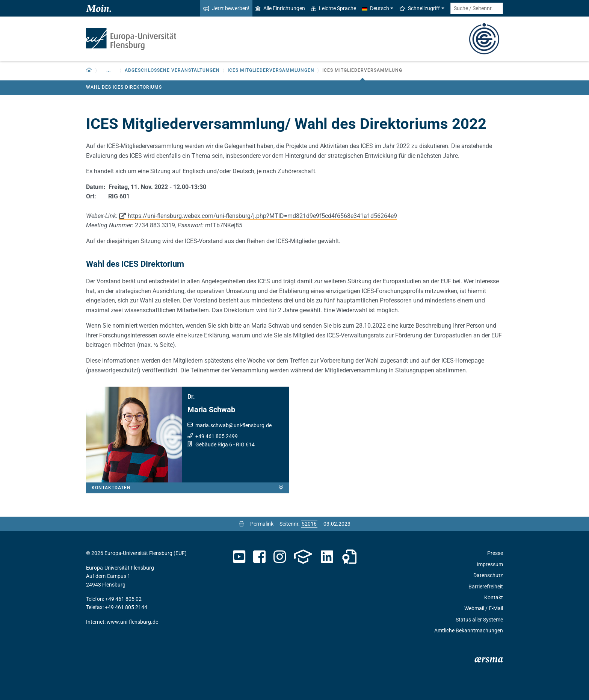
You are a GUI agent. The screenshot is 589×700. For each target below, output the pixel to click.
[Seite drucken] (242, 524)
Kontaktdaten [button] (190, 488)
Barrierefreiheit (486, 587)
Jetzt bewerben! (226, 8)
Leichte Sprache (334, 8)
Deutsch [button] (376, 8)
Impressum (490, 564)
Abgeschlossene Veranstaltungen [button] (172, 70)
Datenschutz (488, 575)
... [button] (109, 70)
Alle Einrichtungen (280, 8)
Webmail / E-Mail (484, 608)
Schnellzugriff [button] (420, 8)
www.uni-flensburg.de (132, 622)
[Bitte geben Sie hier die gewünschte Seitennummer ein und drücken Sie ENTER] (309, 524)
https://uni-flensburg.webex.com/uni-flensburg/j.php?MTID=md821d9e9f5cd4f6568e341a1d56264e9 (262, 216)
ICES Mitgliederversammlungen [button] (271, 70)
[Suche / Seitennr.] (477, 8)
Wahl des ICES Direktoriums (124, 87)
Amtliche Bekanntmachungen (469, 630)
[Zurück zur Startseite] (89, 70)
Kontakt (494, 597)
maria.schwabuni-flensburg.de (233, 425)
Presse (495, 553)
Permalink (262, 524)
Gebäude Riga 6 (214, 444)
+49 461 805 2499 (217, 436)
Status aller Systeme (479, 620)
